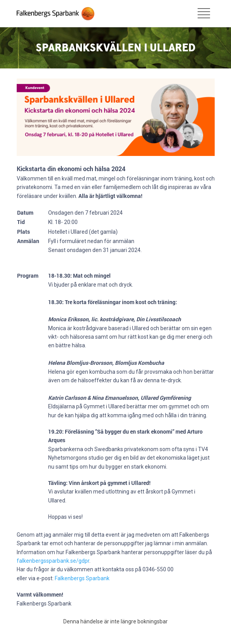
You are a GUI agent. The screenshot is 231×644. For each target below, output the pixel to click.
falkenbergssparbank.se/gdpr (53, 561)
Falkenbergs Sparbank (82, 578)
